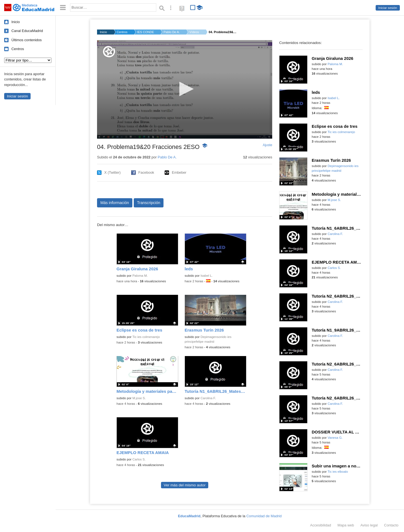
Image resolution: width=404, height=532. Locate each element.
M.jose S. (139, 398)
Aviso (369, 525)
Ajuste (267, 145)
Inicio (16, 22)
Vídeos (194, 32)
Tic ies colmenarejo (146, 337)
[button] (185, 89)
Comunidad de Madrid (264, 516)
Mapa (346, 525)
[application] (185, 89)
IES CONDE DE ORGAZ (145, 32)
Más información (115, 203)
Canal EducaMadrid (27, 31)
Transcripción (149, 203)
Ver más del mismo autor (185, 485)
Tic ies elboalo (338, 472)
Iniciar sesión (388, 8)
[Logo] (109, 52)
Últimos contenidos (27, 40)
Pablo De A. (172, 32)
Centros (18, 49)
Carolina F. (208, 398)
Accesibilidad (320, 525)
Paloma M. (140, 276)
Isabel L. (207, 276)
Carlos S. (139, 459)
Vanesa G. (335, 438)
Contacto (391, 525)
